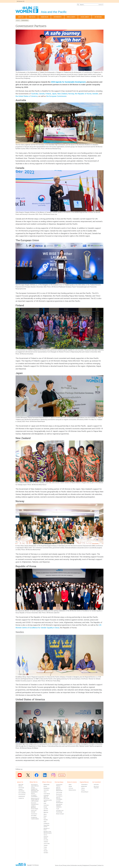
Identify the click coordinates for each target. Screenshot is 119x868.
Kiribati (45, 807)
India (45, 803)
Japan (54, 94)
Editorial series (72, 790)
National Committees (59, 799)
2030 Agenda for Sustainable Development (68, 82)
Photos (83, 790)
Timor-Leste (47, 844)
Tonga (45, 847)
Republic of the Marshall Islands (48, 832)
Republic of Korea (47, 829)
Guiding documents (21, 790)
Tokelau (46, 845)
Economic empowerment (35, 804)
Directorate (21, 788)
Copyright (29, 865)
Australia (35, 94)
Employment (22, 796)
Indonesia (46, 805)
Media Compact (60, 814)
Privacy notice (67, 865)
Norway (71, 94)
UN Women (36, 865)
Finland (48, 94)
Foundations (59, 796)
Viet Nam (46, 853)
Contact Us (21, 798)
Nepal (45, 816)
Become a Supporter (96, 787)
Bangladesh (47, 788)
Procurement (22, 795)
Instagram (53, 775)
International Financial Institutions (59, 806)
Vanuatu (46, 851)
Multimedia (84, 786)
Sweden (95, 94)
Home (18, 20)
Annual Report (85, 792)
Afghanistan (47, 785)
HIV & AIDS (34, 816)
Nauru (45, 814)
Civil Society (59, 792)
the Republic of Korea (83, 94)
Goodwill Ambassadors (60, 802)
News (70, 785)
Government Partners (59, 785)
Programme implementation (35, 818)
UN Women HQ (21, 1)
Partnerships (58, 17)
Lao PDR (46, 809)
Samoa (45, 835)
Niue (45, 818)
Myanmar (46, 812)
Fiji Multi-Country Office (48, 801)
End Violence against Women (35, 785)
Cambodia (46, 790)
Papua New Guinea (46, 826)
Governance (34, 814)
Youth (58, 809)
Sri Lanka (46, 840)
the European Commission (56, 96)
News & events (71, 17)
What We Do (32, 17)
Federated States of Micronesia (46, 797)
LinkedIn (45, 775)
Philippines (46, 823)
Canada (42, 94)
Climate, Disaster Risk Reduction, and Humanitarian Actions (35, 791)
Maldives (46, 811)
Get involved (98, 17)
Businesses (59, 794)
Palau (45, 822)
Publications (84, 785)
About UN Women (21, 785)
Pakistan (46, 820)
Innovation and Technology (60, 811)
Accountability (22, 793)
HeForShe (96, 785)
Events (70, 786)
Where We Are (44, 17)
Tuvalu (45, 849)
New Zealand (62, 94)
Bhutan (45, 786)
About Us (21, 17)
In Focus (71, 788)
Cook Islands (47, 794)
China (45, 792)
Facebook (37, 775)
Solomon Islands (46, 837)
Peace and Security (34, 811)
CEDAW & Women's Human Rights (35, 807)
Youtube (20, 775)
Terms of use (58, 865)
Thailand (46, 842)
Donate (62, 775)
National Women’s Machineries (59, 789)
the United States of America (27, 96)
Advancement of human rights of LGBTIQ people (35, 800)
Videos (83, 788)
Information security (76, 865)
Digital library (85, 17)
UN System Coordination (34, 796)
